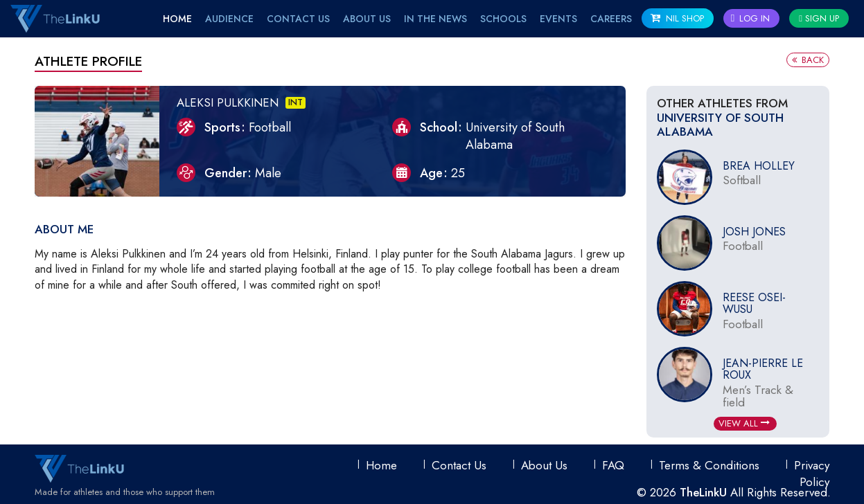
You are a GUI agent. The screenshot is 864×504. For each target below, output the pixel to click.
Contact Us (298, 19)
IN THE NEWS (435, 19)
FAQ (613, 465)
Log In (750, 18)
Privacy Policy (812, 474)
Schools (503, 19)
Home (177, 19)
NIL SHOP (677, 18)
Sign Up (819, 18)
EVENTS (558, 19)
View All (744, 423)
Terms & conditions (709, 465)
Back (808, 60)
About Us (367, 19)
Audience (229, 19)
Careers (611, 19)
